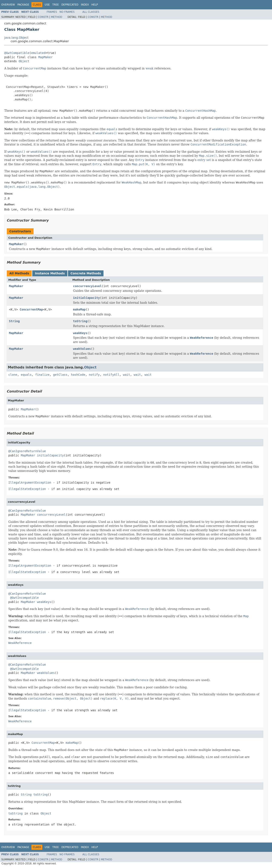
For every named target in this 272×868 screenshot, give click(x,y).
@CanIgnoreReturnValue (27, 451)
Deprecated (70, 5)
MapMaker (45, 57)
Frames (52, 12)
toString (80, 321)
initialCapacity (86, 298)
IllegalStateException (27, 489)
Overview (8, 5)
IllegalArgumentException (30, 483)
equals (26, 375)
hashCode (78, 375)
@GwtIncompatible (24, 598)
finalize (42, 375)
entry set (204, 160)
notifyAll (111, 375)
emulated (38, 53)
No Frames (67, 12)
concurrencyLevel (87, 286)
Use (47, 5)
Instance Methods (50, 273)
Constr (43, 17)
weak (149, 68)
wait (127, 375)
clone (13, 375)
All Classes (91, 12)
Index (85, 5)
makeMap (79, 309)
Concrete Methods (86, 273)
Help (95, 5)
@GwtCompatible (17, 53)
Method (57, 17)
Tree (56, 5)
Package (23, 5)
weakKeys (80, 333)
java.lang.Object (16, 38)
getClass (60, 375)
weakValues (82, 349)
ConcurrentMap (31, 309)
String (14, 321)
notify (94, 375)
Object (24, 61)
